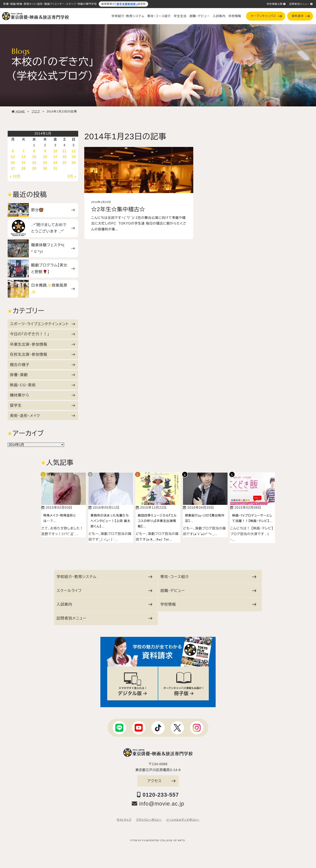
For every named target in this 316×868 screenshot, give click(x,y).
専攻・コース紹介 (159, 16)
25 (64, 163)
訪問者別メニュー (301, 4)
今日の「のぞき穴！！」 (42, 334)
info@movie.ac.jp (158, 804)
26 (74, 163)
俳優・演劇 (42, 375)
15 (34, 157)
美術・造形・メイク (42, 416)
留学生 (42, 405)
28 (24, 168)
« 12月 (15, 176)
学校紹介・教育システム (128, 16)
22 (34, 163)
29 (34, 168)
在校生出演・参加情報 (42, 354)
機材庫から (42, 395)
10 (55, 151)
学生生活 (180, 16)
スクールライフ (104, 591)
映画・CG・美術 (42, 385)
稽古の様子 (42, 365)
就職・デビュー (200, 16)
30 (45, 168)
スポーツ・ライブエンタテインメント (42, 324)
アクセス (161, 781)
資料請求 (301, 16)
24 (55, 163)
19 (74, 157)
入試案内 (219, 16)
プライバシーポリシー (149, 820)
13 (13, 157)
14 (24, 157)
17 (55, 157)
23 (45, 163)
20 (13, 163)
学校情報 (235, 16)
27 (13, 168)
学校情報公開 (276, 4)
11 (64, 151)
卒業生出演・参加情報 (42, 344)
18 (64, 157)
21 (24, 163)
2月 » (72, 176)
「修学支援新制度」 (126, 4)
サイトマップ (124, 820)
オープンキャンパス (266, 16)
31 (55, 168)
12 (74, 151)
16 (45, 157)
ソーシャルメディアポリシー (183, 820)
